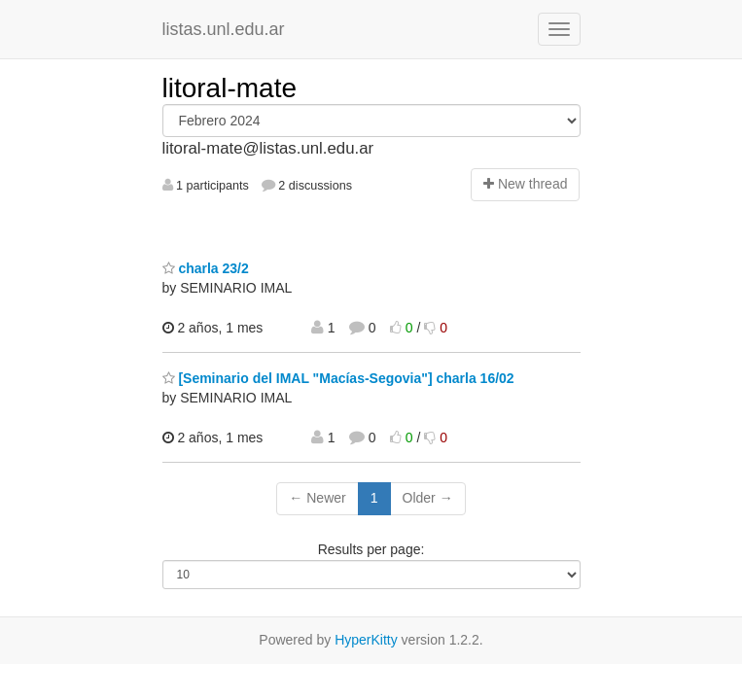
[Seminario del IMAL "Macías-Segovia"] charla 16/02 (338, 378)
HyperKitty (366, 640)
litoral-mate (230, 88)
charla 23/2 (206, 268)
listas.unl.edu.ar (224, 29)
